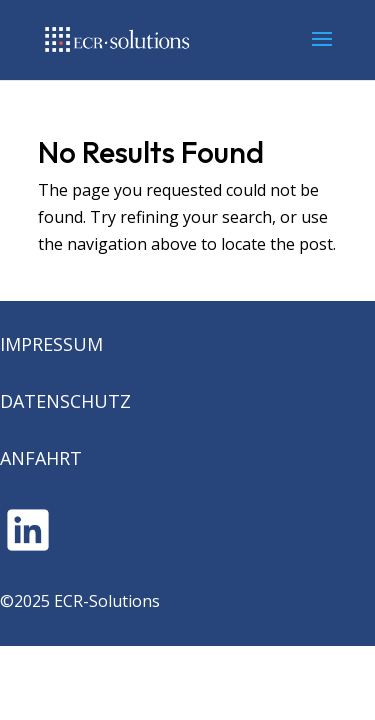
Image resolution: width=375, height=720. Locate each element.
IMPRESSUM (51, 344)
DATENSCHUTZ (65, 401)
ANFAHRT (41, 458)
